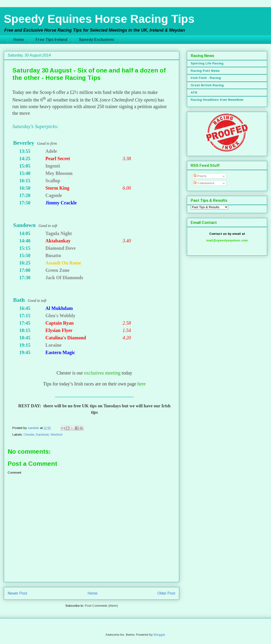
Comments (204, 183)
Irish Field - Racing (206, 78)
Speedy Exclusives (97, 40)
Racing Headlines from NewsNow (217, 100)
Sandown (42, 435)
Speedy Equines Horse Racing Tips (99, 19)
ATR (194, 93)
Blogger (159, 635)
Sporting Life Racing (207, 63)
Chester (29, 435)
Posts (200, 176)
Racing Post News (205, 71)
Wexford (56, 435)
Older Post (166, 593)
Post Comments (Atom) (101, 606)
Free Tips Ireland (51, 40)
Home (19, 40)
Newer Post (17, 593)
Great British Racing (207, 85)
